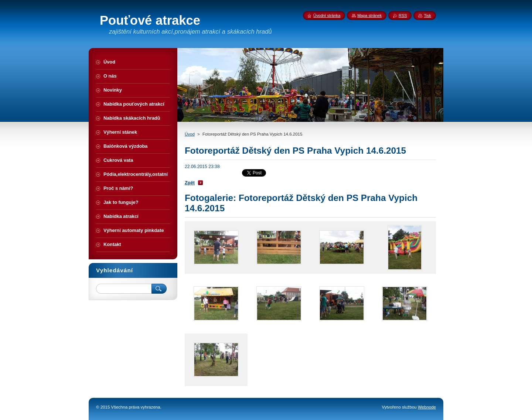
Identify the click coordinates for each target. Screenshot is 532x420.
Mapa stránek (369, 16)
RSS (403, 16)
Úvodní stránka (327, 16)
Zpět (190, 183)
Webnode (427, 407)
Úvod (190, 134)
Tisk (427, 16)
